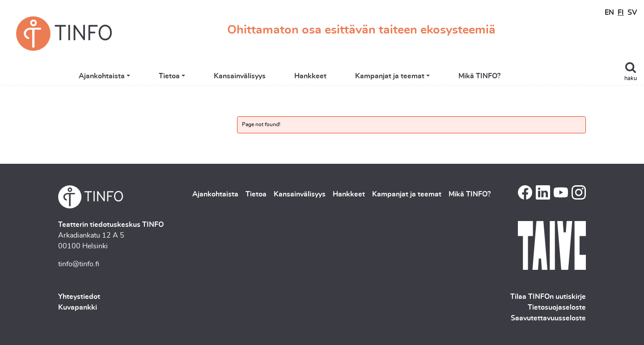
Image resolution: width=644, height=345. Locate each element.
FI (621, 13)
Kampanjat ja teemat (422, 77)
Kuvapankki (78, 307)
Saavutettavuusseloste (548, 318)
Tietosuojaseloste (557, 307)
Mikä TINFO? (512, 77)
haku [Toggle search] (631, 79)
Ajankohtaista (134, 77)
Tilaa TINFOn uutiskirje (548, 297)
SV (632, 13)
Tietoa (201, 77)
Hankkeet (343, 77)
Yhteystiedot (79, 297)
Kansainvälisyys (272, 77)
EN (609, 13)
